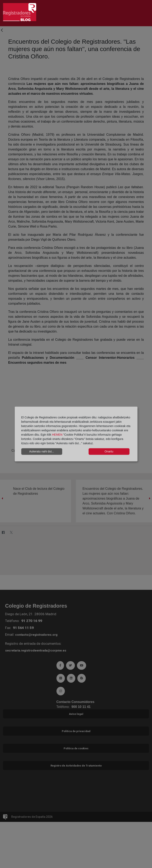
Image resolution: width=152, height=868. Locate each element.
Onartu (109, 451)
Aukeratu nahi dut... (42, 451)
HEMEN (57, 434)
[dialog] (76, 434)
